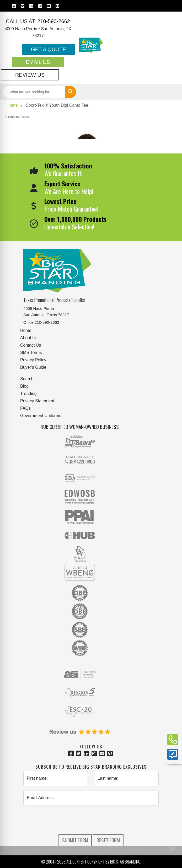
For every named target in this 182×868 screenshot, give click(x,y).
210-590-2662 (53, 21)
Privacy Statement (37, 401)
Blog (24, 386)
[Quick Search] (34, 92)
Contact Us (31, 345)
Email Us (38, 62)
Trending (28, 394)
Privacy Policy (33, 360)
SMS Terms (31, 353)
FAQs (25, 408)
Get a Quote (49, 49)
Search (27, 379)
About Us (29, 338)
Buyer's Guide (33, 367)
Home (26, 330)
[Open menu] (172, 92)
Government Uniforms (41, 416)
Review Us (30, 75)
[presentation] (91, 820)
